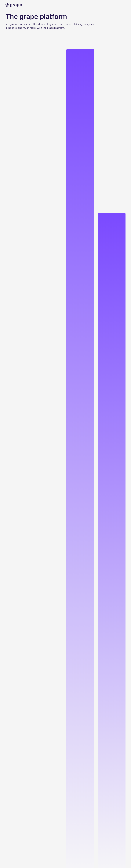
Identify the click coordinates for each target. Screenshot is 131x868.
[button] (123, 5)
